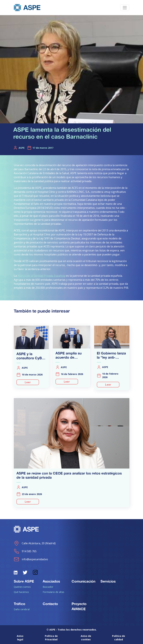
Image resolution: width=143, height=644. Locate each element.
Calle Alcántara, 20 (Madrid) (35, 543)
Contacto (50, 604)
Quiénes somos (22, 587)
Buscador (48, 587)
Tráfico (20, 604)
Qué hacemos (21, 592)
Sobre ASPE (24, 581)
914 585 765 (25, 551)
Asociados (51, 581)
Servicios (108, 581)
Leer (28, 382)
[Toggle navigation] (125, 8)
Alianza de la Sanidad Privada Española (41, 276)
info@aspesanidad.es (31, 559)
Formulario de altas (53, 592)
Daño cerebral (22, 609)
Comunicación (83, 581)
